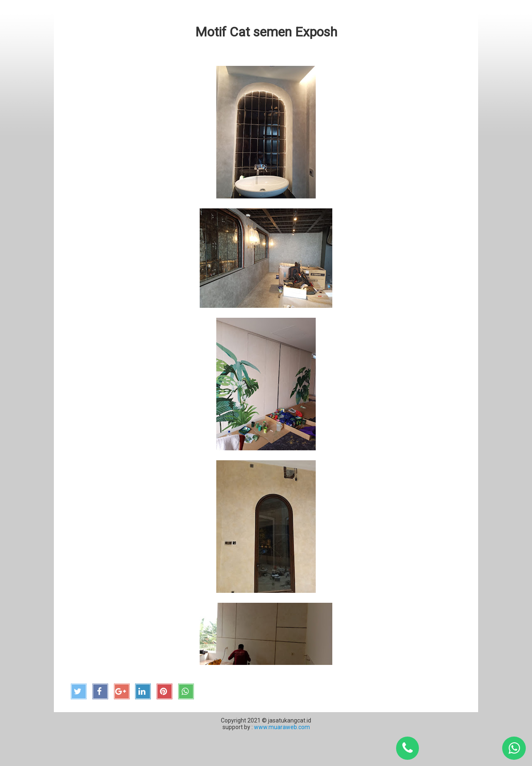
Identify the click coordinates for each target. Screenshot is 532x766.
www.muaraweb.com (281, 727)
